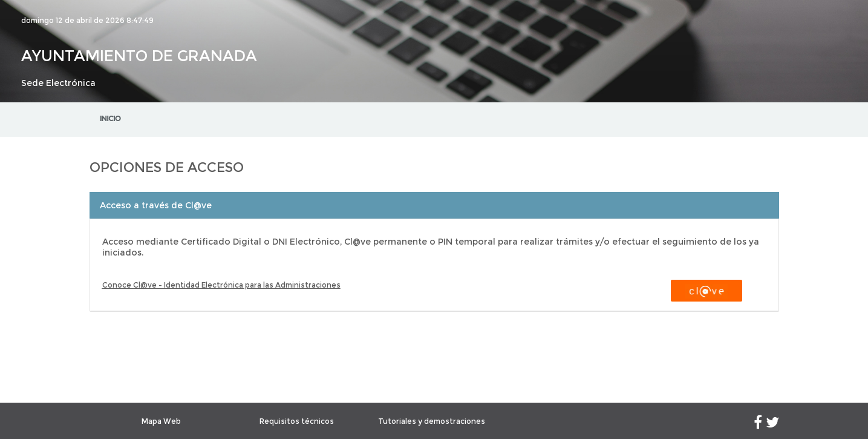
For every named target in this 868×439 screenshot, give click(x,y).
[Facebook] (758, 425)
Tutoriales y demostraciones (432, 421)
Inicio (110, 118)
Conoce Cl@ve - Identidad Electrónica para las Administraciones (221, 285)
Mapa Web (161, 421)
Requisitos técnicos (297, 421)
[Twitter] (772, 425)
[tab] (434, 205)
